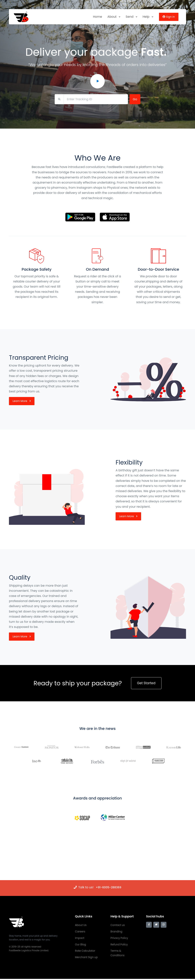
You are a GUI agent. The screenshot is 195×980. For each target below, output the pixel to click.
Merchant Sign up (87, 958)
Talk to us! (86, 887)
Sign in (169, 17)
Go (135, 99)
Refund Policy (119, 945)
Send (131, 17)
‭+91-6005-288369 (108, 887)
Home (97, 17)
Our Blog (81, 945)
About (114, 17)
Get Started (146, 683)
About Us (81, 925)
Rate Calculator (85, 952)
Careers (80, 932)
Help (148, 17)
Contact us (118, 925)
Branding (117, 932)
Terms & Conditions (118, 954)
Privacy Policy (119, 938)
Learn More (22, 401)
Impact (80, 938)
